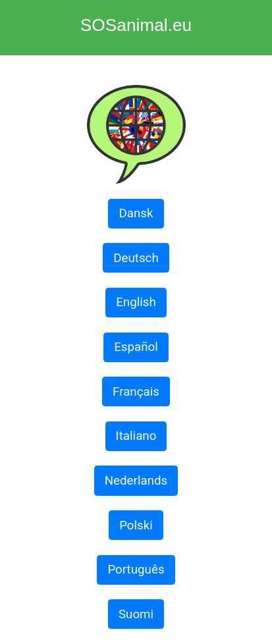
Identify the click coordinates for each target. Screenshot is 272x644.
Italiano (136, 436)
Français (136, 392)
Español (136, 347)
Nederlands (136, 481)
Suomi (136, 614)
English (136, 302)
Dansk (136, 213)
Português (136, 570)
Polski (136, 525)
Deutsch (136, 258)
